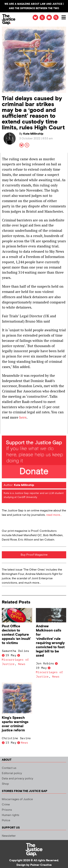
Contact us (9, 768)
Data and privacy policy (17, 779)
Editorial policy (12, 773)
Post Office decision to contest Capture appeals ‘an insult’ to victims (16, 635)
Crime (6, 805)
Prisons (7, 810)
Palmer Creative (41, 865)
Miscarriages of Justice (17, 799)
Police (6, 820)
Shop (5, 784)
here (23, 417)
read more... (54, 515)
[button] (56, 17)
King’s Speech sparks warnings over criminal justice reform (15, 724)
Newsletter (9, 836)
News (22, 664)
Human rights (11, 815)
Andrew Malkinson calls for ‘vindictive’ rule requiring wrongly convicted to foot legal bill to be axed (50, 641)
